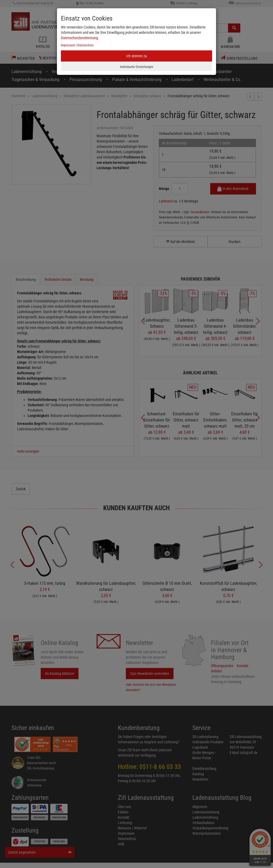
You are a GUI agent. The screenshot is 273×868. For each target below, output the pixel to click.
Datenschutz (86, 45)
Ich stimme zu (136, 56)
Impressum (68, 45)
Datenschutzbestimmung (79, 38)
